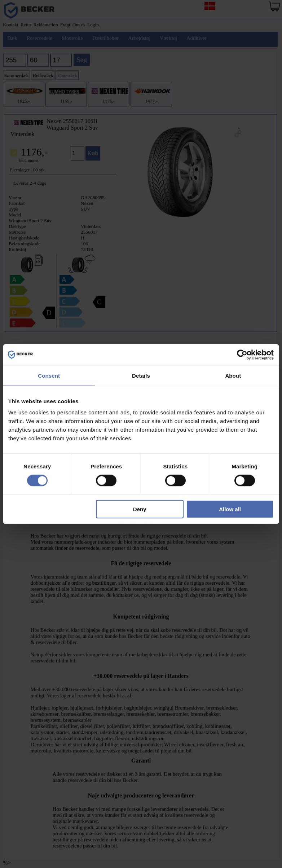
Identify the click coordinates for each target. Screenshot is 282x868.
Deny (140, 509)
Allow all (230, 509)
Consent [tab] (49, 375)
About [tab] (233, 375)
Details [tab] (141, 375)
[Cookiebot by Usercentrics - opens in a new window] (242, 355)
